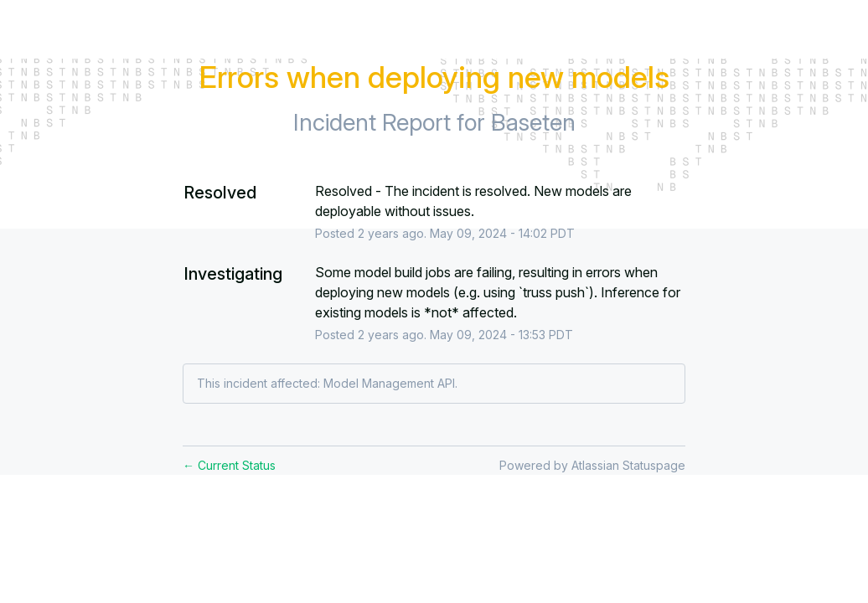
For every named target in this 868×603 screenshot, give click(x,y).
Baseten (533, 122)
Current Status (229, 465)
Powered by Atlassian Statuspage (592, 465)
